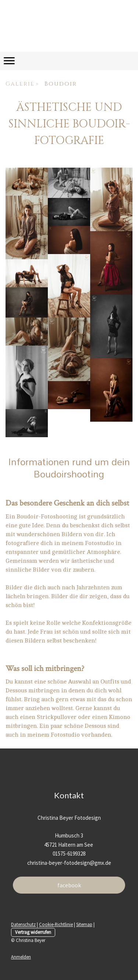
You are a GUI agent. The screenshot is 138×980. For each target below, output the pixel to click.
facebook (69, 885)
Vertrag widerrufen (33, 932)
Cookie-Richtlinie (56, 924)
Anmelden (21, 957)
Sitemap (84, 924)
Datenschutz (23, 924)
